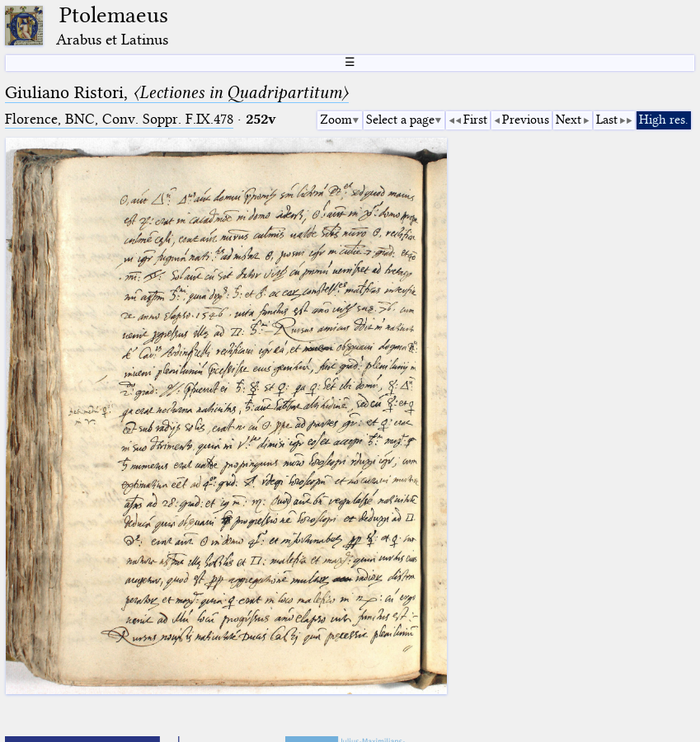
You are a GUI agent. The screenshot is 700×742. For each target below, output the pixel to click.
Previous (526, 120)
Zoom (336, 120)
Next (568, 120)
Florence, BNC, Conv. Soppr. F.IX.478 (119, 119)
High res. (664, 120)
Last (607, 120)
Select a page (400, 120)
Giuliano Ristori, (177, 92)
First (475, 120)
